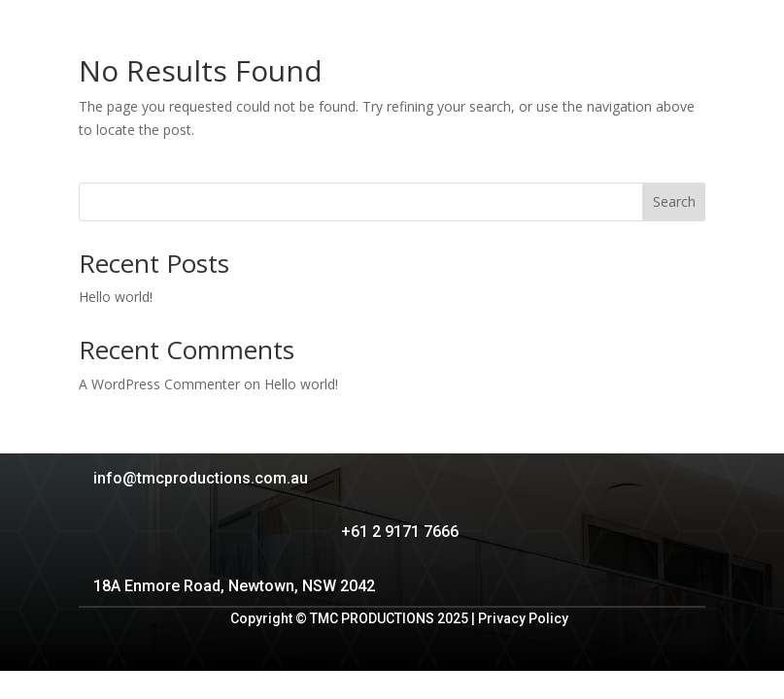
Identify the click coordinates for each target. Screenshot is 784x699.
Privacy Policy (523, 618)
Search (674, 201)
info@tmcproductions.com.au (201, 478)
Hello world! (116, 297)
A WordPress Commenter (159, 384)
